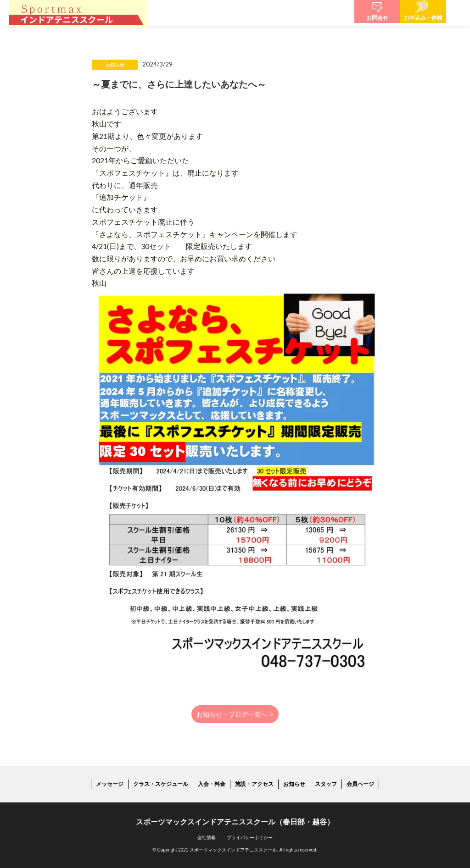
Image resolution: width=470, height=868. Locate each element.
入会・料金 (212, 784)
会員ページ (360, 784)
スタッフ (326, 784)
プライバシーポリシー (250, 838)
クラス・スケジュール (161, 784)
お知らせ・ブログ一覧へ (235, 714)
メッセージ (110, 784)
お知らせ (294, 784)
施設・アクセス (254, 784)
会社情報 (207, 838)
